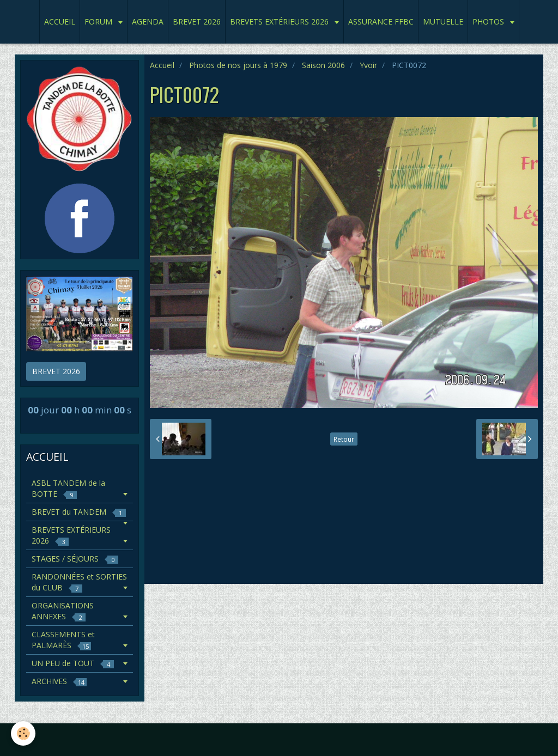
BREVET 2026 (197, 22)
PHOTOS (489, 22)
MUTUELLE (443, 22)
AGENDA (148, 22)
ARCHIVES (59, 681)
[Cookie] (23, 733)
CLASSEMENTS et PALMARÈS (63, 640)
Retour (344, 439)
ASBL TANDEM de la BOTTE (68, 488)
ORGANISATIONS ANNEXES (63, 611)
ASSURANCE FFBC (381, 22)
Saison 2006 (323, 65)
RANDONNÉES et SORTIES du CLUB (79, 582)
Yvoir (368, 65)
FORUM (99, 22)
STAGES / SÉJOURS (75, 559)
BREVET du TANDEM (79, 512)
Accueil (162, 65)
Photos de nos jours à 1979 (238, 65)
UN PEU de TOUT (73, 663)
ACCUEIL (60, 22)
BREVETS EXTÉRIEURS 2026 (280, 22)
